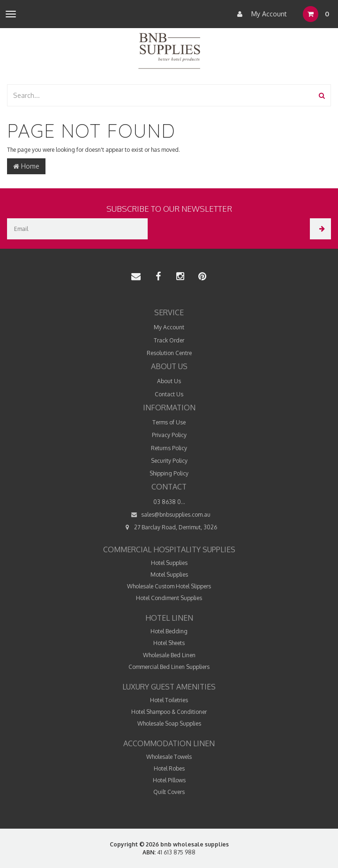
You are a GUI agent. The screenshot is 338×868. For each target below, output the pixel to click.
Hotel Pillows (169, 780)
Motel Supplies (169, 575)
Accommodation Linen (169, 743)
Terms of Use (169, 422)
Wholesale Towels (169, 757)
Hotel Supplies (169, 563)
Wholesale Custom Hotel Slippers (169, 586)
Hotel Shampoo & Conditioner (169, 712)
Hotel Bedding (169, 631)
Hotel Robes (169, 768)
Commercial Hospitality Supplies (169, 549)
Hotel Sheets (169, 643)
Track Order (169, 340)
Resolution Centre (169, 353)
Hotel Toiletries (169, 700)
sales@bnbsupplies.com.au (169, 515)
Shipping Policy (169, 473)
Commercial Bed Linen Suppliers (169, 667)
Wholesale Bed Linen (169, 655)
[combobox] (161, 95)
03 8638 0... (169, 502)
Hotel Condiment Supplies (169, 598)
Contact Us (169, 394)
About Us (169, 381)
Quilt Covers (169, 792)
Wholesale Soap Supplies (169, 723)
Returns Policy (169, 448)
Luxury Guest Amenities (169, 687)
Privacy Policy (169, 435)
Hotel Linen (169, 618)
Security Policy (169, 461)
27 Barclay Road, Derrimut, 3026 (169, 527)
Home (26, 166)
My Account (260, 14)
